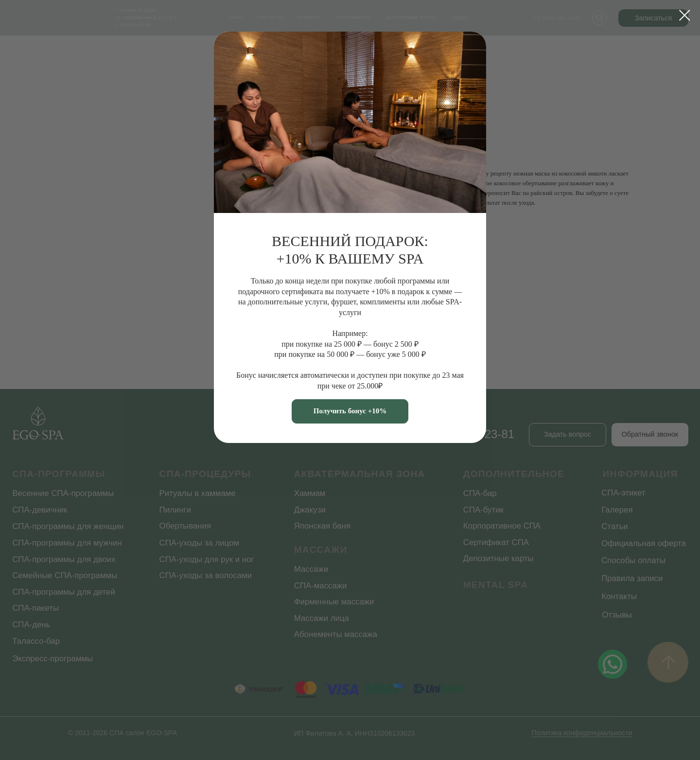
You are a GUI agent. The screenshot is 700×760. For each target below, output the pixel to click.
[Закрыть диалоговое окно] (685, 15)
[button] (350, 411)
